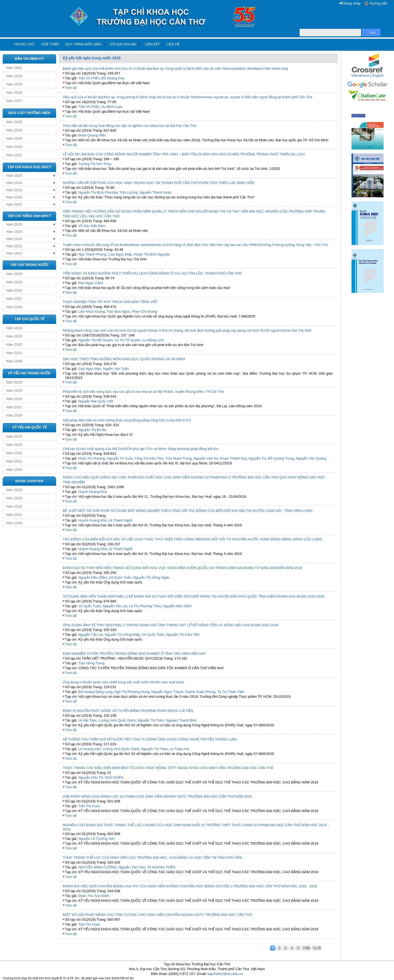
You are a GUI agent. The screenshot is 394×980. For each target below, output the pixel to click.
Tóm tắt (71, 88)
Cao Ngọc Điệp (120, 254)
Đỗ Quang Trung (281, 458)
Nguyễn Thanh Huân (156, 192)
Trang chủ (24, 44)
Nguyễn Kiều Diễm (93, 577)
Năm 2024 (14, 130)
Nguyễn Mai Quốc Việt (96, 401)
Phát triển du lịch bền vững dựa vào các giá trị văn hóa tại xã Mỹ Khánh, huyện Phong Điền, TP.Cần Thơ (143, 392)
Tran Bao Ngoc (118, 311)
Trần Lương (128, 192)
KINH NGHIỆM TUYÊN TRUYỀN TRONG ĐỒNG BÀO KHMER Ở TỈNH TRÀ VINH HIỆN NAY (134, 654)
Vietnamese (360, 75)
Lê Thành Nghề (120, 520)
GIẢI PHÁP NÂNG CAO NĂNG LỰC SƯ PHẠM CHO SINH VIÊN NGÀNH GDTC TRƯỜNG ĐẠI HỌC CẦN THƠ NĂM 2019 (157, 796)
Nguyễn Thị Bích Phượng (98, 192)
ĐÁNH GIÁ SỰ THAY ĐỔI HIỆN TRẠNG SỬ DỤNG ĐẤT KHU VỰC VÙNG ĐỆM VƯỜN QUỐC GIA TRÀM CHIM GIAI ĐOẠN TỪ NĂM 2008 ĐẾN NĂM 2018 (182, 568)
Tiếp (306, 948)
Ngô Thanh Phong (92, 254)
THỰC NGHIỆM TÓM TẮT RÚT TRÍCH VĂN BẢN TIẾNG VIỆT (110, 302)
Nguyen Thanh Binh (181, 720)
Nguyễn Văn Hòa (132, 867)
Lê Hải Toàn (88, 720)
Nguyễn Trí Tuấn (120, 458)
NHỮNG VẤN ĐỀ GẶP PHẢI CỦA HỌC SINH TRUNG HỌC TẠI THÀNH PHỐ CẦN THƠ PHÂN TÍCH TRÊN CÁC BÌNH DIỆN (159, 183)
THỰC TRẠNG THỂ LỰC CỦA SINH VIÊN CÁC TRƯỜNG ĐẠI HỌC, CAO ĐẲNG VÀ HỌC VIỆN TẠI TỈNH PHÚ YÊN (152, 858)
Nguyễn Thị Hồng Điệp (122, 635)
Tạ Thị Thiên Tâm (231, 692)
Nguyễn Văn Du (206, 458)
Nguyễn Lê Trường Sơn (97, 839)
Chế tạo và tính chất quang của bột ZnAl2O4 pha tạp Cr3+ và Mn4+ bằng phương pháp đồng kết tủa (141, 449)
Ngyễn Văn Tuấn (116, 369)
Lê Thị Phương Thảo (145, 606)
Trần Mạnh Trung (178, 458)
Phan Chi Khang (144, 311)
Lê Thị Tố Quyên (128, 340)
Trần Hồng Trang (91, 663)
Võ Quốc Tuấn (120, 577)
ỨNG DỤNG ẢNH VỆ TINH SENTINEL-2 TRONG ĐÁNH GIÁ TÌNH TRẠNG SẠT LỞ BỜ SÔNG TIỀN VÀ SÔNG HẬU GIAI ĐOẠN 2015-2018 (171, 625)
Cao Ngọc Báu (90, 369)
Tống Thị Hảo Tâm (149, 458)
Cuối (317, 948)
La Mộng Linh (153, 340)
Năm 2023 (14, 138)
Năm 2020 (14, 76)
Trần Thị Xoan (89, 806)
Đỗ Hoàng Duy (113, 78)
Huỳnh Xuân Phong (200, 692)
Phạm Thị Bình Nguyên (152, 254)
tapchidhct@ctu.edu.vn (225, 974)
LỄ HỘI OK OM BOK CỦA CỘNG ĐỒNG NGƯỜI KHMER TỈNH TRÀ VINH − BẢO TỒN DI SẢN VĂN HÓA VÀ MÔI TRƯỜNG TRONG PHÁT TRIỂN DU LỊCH (184, 154)
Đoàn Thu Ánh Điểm (94, 896)
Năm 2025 (14, 122)
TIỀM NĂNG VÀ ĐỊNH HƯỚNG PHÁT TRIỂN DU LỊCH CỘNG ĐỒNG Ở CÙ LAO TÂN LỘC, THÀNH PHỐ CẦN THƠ (152, 273)
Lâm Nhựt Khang (92, 311)
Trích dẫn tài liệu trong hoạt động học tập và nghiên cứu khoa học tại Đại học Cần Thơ (130, 126)
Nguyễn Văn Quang (311, 458)
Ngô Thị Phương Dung (132, 692)
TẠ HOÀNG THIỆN (161, 867)
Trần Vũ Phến (89, 78)
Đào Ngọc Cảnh (91, 283)
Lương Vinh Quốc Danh (117, 720)
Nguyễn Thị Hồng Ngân (151, 577)
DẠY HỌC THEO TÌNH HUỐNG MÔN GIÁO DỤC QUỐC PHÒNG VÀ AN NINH (124, 359)
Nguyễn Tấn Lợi (115, 606)
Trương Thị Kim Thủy (95, 164)
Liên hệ (173, 44)
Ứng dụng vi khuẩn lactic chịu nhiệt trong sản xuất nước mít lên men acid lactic (123, 682)
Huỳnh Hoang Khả (92, 492)
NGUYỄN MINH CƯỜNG (97, 867)
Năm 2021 (14, 68)
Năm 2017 (14, 101)
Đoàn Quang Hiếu (92, 135)
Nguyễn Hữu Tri (91, 777)
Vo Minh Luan (112, 107)
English (378, 75)
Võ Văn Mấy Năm (92, 226)
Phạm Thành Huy (233, 458)
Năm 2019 (14, 84)
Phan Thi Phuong (92, 458)
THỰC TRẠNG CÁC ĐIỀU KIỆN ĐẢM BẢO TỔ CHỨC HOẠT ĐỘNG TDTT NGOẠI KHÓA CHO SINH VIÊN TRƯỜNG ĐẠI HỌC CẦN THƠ (168, 768)
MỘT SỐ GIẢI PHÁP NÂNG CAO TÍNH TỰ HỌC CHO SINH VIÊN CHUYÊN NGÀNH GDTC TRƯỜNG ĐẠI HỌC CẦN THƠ (157, 915)
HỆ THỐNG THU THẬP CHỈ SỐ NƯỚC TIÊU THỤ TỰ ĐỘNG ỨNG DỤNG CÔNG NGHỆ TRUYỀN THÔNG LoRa (150, 739)
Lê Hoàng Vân (89, 749)
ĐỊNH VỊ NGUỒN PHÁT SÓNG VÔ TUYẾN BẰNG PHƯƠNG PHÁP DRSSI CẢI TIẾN (128, 711)
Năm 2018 (14, 93)
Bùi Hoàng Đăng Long (95, 692)
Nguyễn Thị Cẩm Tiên (183, 635)
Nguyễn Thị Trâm (151, 720)
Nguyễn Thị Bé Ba (92, 430)
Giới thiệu (50, 44)
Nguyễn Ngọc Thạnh (167, 692)
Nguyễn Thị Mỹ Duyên (96, 340)
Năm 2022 (14, 147)
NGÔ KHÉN (114, 777)
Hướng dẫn (378, 3)
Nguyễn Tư (257, 458)
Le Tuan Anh (179, 749)
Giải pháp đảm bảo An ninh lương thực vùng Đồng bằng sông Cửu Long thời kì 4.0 (127, 420)
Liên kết (152, 44)
